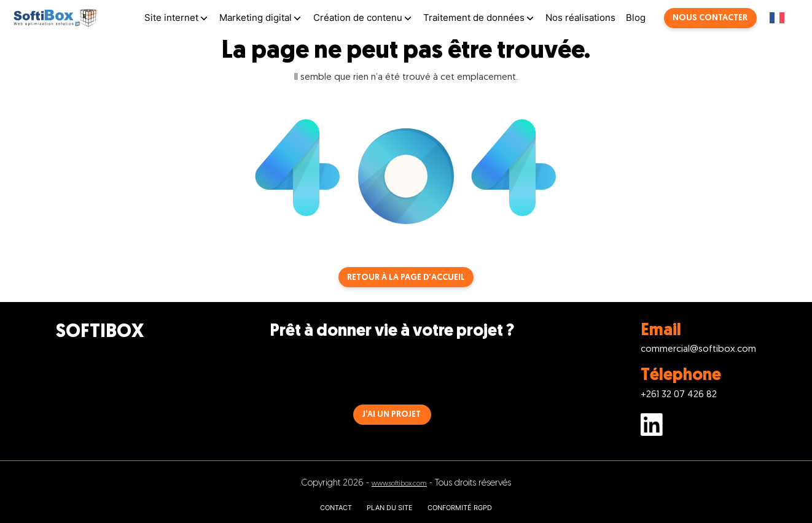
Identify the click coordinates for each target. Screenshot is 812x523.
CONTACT (336, 508)
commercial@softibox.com (698, 350)
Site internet (171, 17)
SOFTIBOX (100, 332)
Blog (636, 17)
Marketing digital (256, 17)
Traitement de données (474, 17)
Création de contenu (358, 17)
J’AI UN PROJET (392, 415)
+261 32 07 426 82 (679, 395)
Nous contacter (710, 18)
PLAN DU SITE (390, 508)
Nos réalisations (580, 17)
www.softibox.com (399, 484)
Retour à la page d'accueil (406, 278)
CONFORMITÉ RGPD (460, 508)
